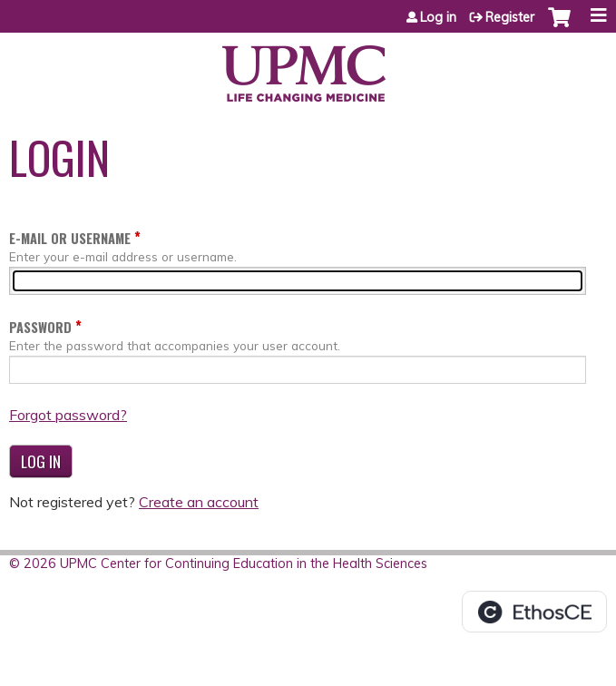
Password (40, 327)
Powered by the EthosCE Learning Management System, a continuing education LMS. (534, 612)
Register (510, 17)
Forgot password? (68, 415)
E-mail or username (70, 238)
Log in (438, 17)
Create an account (199, 502)
